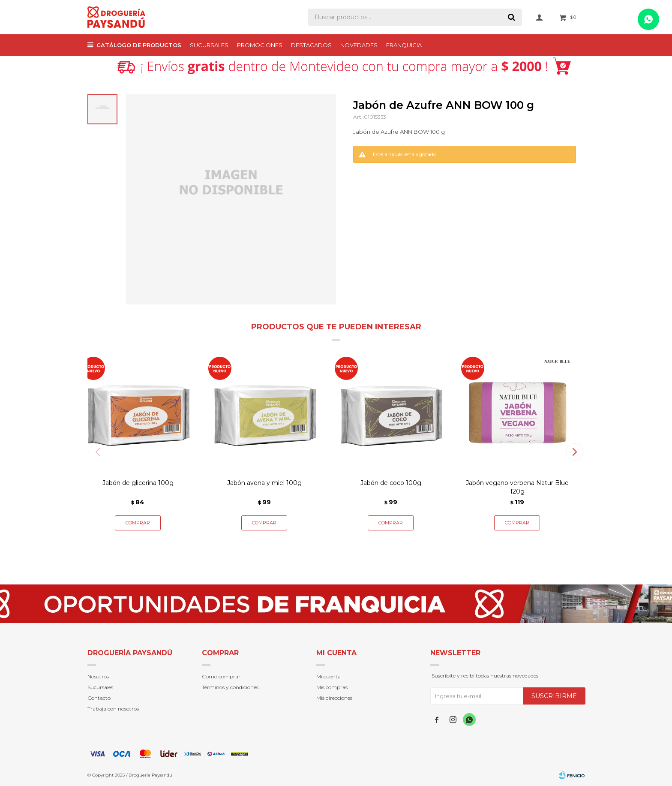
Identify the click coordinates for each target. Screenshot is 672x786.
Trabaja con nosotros (113, 709)
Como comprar (221, 676)
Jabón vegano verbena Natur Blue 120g (517, 487)
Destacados (311, 45)
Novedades (359, 45)
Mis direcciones (334, 698)
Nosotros (98, 676)
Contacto (99, 698)
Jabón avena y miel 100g (264, 483)
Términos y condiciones (230, 687)
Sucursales (209, 45)
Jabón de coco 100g (391, 483)
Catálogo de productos (139, 45)
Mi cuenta (328, 676)
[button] (574, 452)
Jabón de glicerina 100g (138, 483)
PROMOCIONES (260, 45)
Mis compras (332, 687)
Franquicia (404, 45)
